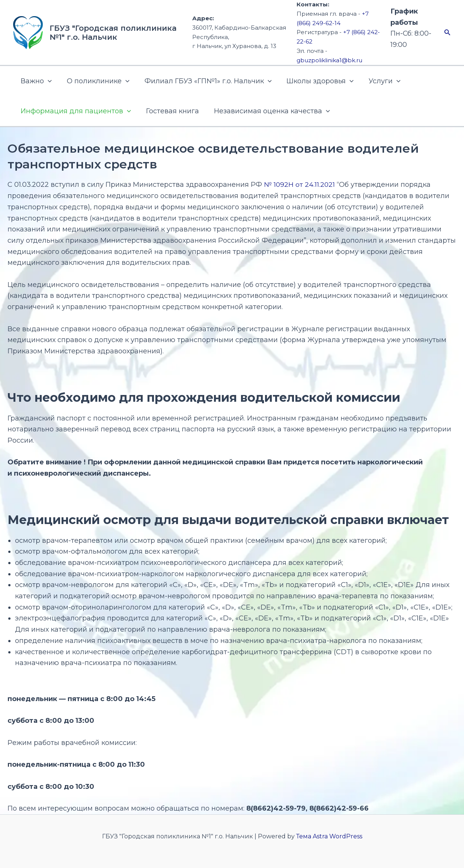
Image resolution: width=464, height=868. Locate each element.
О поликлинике (96, 81)
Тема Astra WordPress (329, 836)
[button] (447, 33)
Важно (35, 81)
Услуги (378, 81)
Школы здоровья (315, 81)
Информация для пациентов (75, 111)
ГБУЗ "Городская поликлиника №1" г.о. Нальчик (113, 33)
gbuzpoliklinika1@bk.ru (329, 60)
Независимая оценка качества (268, 111)
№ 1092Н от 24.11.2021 (300, 185)
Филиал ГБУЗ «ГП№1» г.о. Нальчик (204, 81)
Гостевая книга (170, 111)
